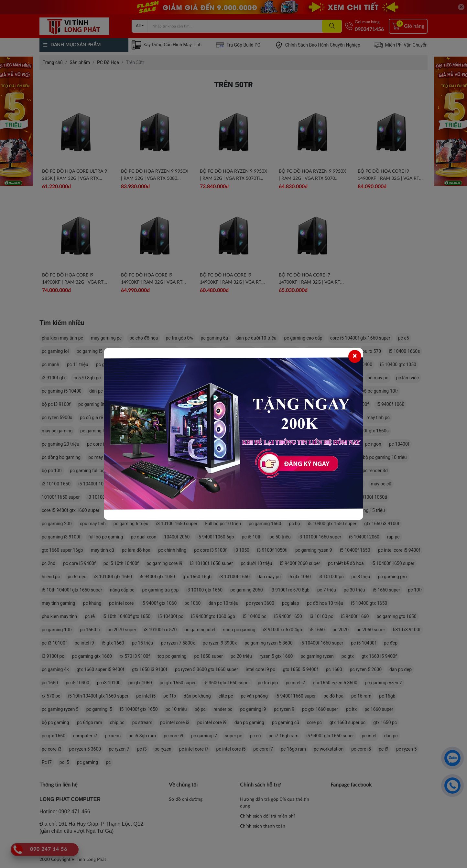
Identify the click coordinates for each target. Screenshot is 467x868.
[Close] (355, 356)
